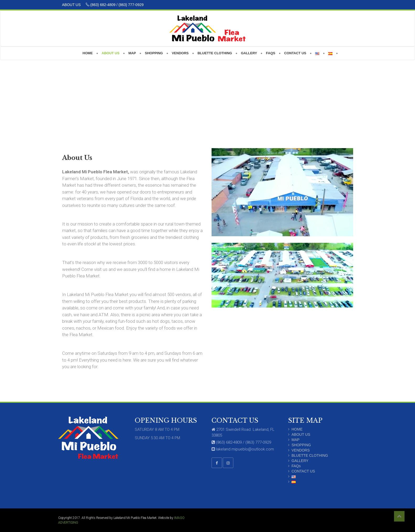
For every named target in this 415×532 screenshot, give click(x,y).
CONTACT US (303, 471)
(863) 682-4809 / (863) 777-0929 (115, 5)
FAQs (296, 466)
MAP (295, 440)
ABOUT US (72, 5)
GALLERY (300, 461)
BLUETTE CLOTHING (310, 455)
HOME (297, 429)
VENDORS (301, 450)
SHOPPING (301, 445)
